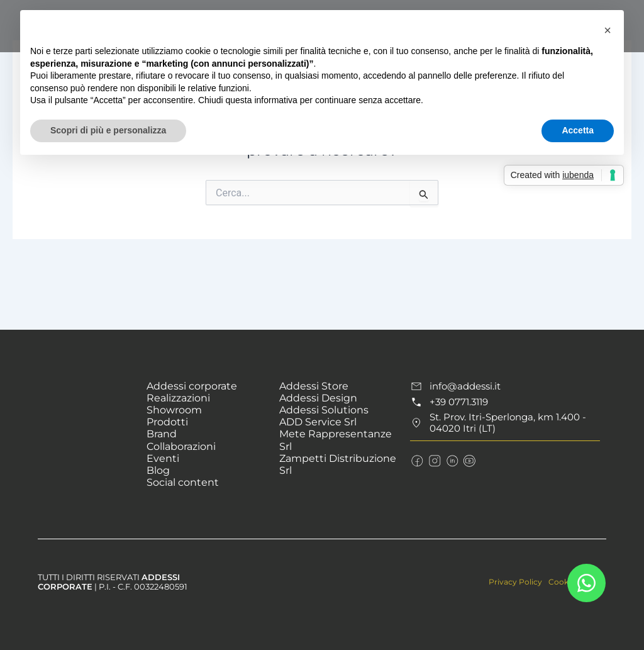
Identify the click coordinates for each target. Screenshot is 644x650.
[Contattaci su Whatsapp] (586, 583)
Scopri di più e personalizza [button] (108, 130)
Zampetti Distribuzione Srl (338, 464)
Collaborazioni (181, 446)
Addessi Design (318, 398)
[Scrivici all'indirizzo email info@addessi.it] (505, 386)
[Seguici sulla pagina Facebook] (416, 458)
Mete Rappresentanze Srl (336, 440)
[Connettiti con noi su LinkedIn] (448, 458)
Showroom (174, 410)
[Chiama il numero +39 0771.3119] (505, 402)
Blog (158, 470)
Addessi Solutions (324, 410)
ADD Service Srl (318, 422)
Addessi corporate (192, 386)
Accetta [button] (578, 130)
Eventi (163, 458)
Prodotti (167, 422)
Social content (183, 482)
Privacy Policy (511, 581)
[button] (608, 30)
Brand (162, 434)
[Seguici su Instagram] (432, 458)
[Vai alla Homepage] (88, 398)
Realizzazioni (178, 398)
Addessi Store (314, 386)
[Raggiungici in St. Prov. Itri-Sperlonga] (505, 422)
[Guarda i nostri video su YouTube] (464, 458)
